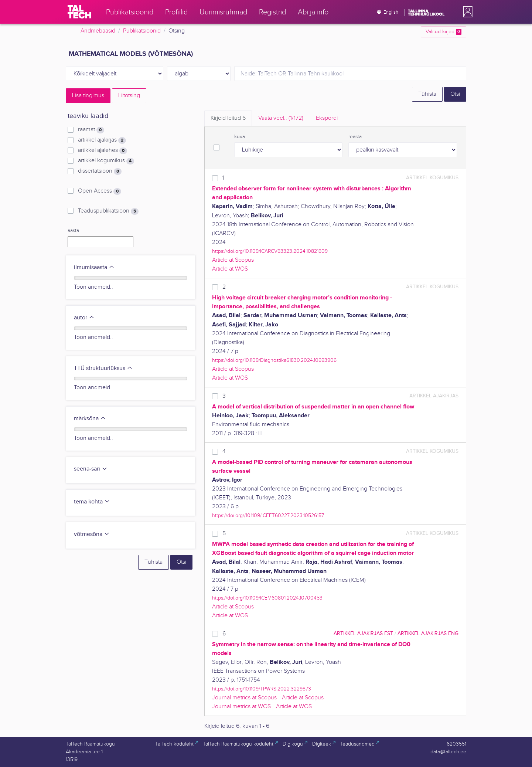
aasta (73, 231)
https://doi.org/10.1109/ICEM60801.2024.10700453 (267, 598)
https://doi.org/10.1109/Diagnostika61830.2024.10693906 (274, 360)
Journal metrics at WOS (241, 707)
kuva (240, 137)
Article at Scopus (233, 260)
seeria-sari (91, 469)
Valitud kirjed (444, 32)
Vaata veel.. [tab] (281, 118)
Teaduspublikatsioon (108, 211)
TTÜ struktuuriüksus (103, 368)
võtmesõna (92, 534)
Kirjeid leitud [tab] (228, 118)
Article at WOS (230, 269)
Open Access (100, 191)
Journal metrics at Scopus (244, 698)
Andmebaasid (98, 31)
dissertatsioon (100, 171)
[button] (466, 12)
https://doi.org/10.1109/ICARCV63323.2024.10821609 (270, 251)
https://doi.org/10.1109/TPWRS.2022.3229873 (262, 689)
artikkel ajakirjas (102, 140)
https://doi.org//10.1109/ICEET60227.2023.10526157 (268, 515)
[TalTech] (79, 12)
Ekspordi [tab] (327, 118)
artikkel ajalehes (103, 150)
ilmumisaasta (94, 267)
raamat (91, 130)
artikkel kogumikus (106, 161)
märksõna (90, 419)
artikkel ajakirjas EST (363, 633)
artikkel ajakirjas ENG (428, 633)
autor (84, 318)
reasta (355, 137)
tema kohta (92, 502)
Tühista (427, 94)
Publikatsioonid (142, 31)
